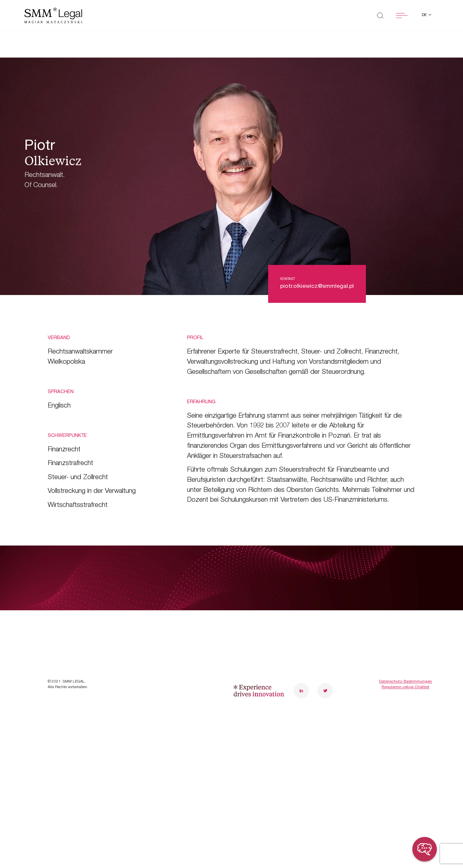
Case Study (68, 632)
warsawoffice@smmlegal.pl (336, 618)
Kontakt (162, 652)
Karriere (162, 632)
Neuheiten (66, 652)
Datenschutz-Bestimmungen (405, 731)
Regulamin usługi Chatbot (405, 737)
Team (157, 612)
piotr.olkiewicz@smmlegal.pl (317, 286)
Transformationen (78, 612)
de (425, 15)
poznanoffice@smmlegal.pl (415, 618)
